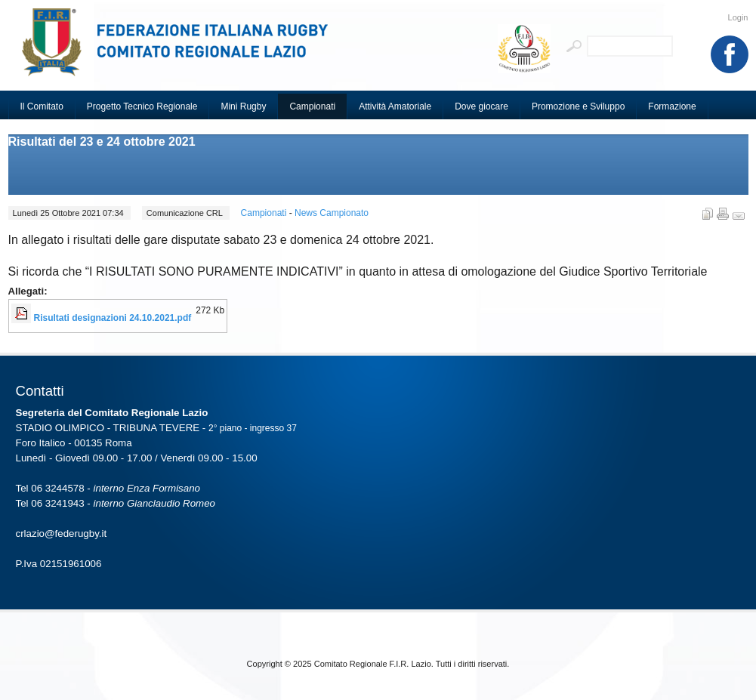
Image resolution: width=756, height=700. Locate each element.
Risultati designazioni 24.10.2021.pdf (113, 318)
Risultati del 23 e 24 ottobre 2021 (102, 142)
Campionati (265, 213)
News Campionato (332, 213)
